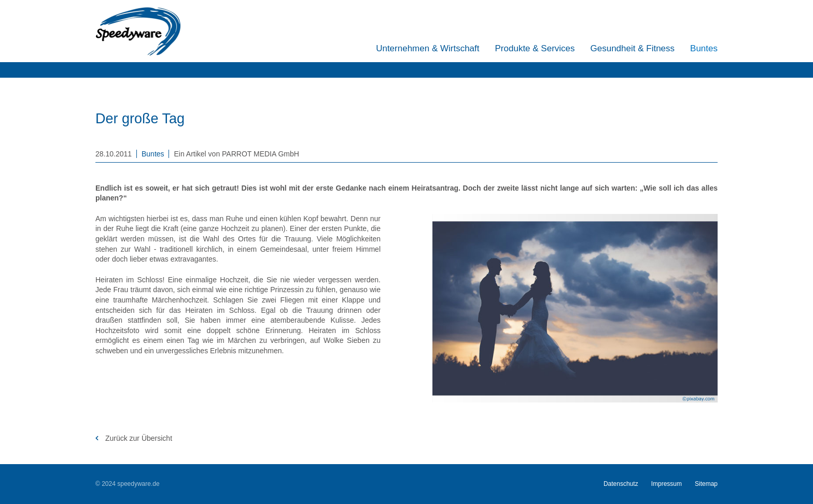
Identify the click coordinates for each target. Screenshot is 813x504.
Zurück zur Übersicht (138, 438)
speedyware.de (138, 484)
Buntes (153, 154)
